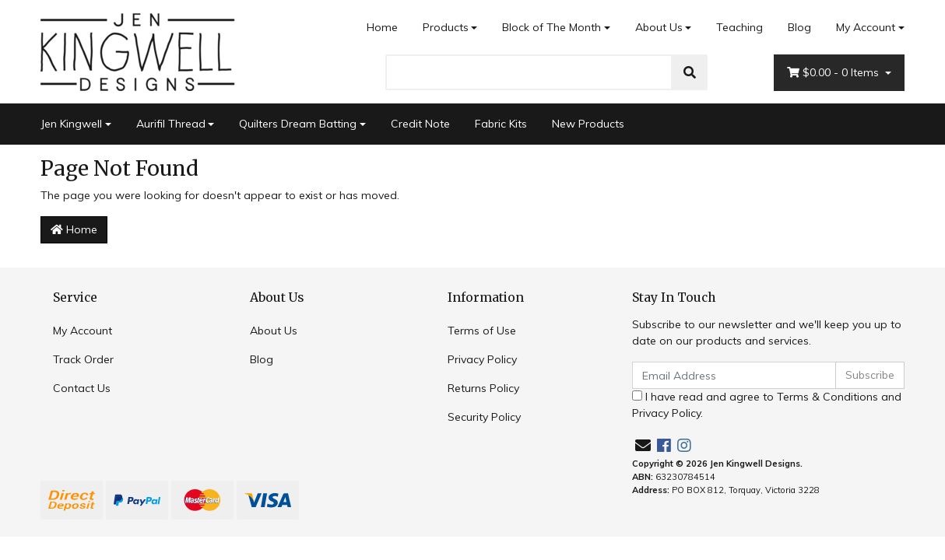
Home (382, 27)
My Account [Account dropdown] (866, 27)
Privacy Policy (482, 359)
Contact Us (82, 388)
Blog (799, 27)
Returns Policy (483, 388)
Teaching (739, 27)
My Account (83, 331)
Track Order (83, 359)
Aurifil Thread (171, 124)
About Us (659, 27)
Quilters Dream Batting (298, 124)
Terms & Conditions (827, 397)
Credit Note (420, 124)
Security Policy (484, 417)
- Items (834, 73)
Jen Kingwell (71, 124)
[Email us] (643, 445)
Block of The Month (552, 27)
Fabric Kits (501, 124)
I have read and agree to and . (767, 405)
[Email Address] (734, 375)
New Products (588, 124)
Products (446, 27)
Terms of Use (482, 331)
